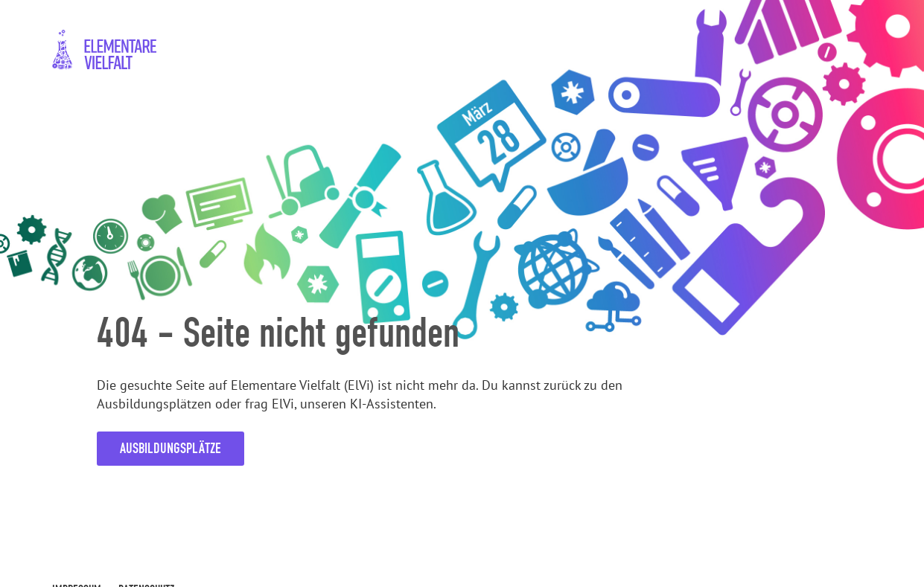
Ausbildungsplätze (171, 448)
